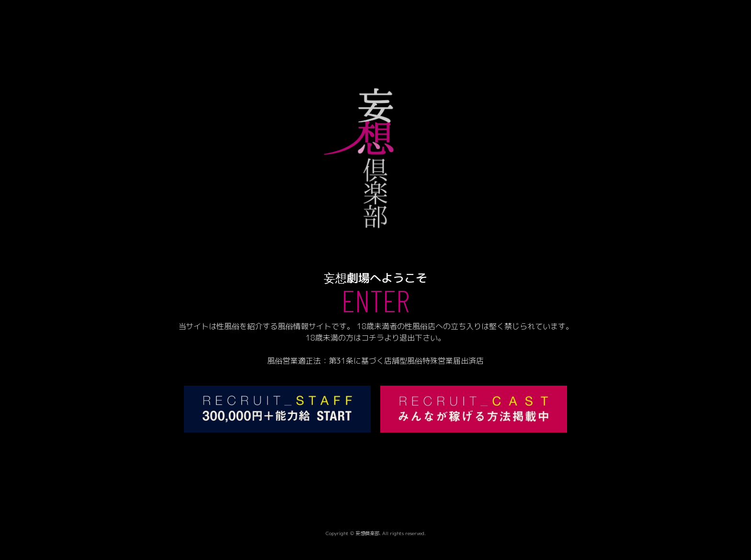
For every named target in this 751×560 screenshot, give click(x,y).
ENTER (375, 300)
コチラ (373, 338)
